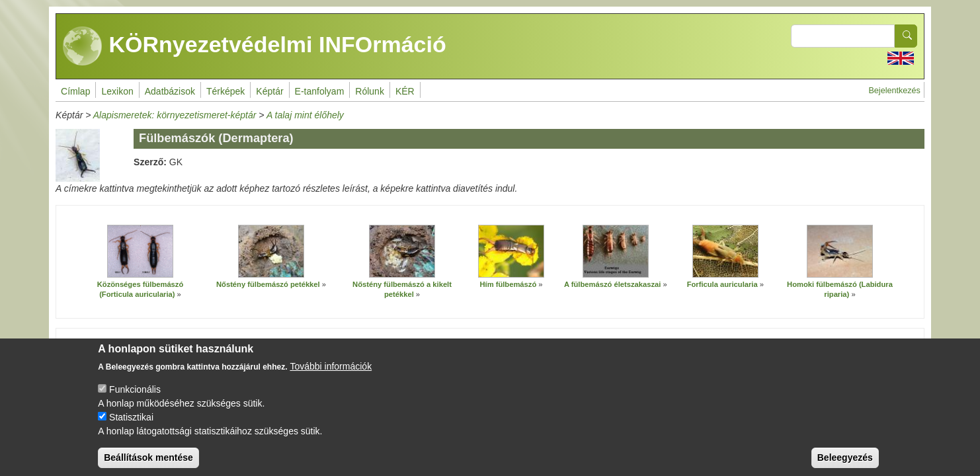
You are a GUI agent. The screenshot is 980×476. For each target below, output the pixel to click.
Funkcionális (135, 400)
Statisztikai (131, 428)
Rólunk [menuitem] (370, 91)
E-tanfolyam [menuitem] (320, 91)
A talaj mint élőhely (305, 115)
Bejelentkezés (894, 91)
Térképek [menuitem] (225, 91)
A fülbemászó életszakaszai (612, 284)
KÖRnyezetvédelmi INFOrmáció (255, 46)
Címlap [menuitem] (75, 91)
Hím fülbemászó (508, 284)
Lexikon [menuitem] (117, 91)
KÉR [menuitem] (405, 91)
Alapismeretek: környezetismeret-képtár (175, 115)
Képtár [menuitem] (269, 91)
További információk (331, 377)
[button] (140, 251)
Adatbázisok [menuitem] (170, 91)
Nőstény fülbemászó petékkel (268, 284)
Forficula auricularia (722, 284)
